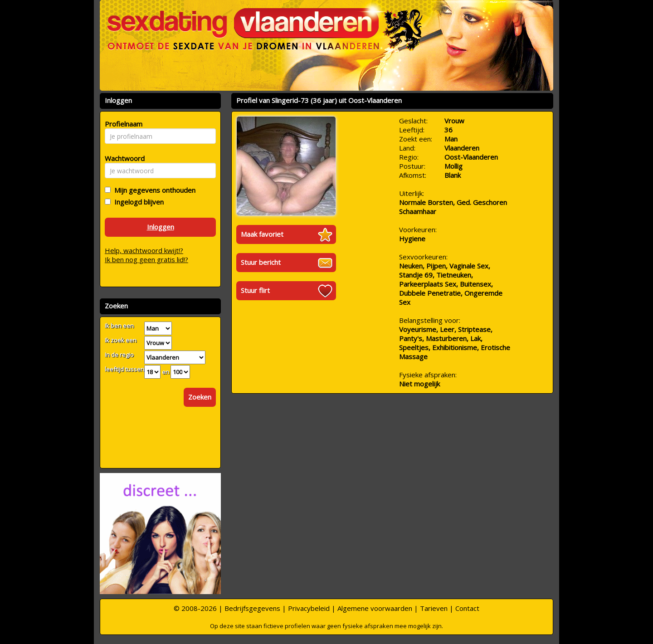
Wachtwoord (122, 158)
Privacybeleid (309, 608)
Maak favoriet (262, 234)
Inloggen (161, 227)
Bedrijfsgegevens (252, 608)
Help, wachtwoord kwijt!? (144, 250)
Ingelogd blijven (137, 202)
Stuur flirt (255, 290)
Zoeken (200, 397)
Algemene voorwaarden (375, 608)
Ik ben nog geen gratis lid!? (146, 259)
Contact (467, 608)
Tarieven (434, 608)
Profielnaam (122, 124)
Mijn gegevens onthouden (153, 190)
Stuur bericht (261, 262)
